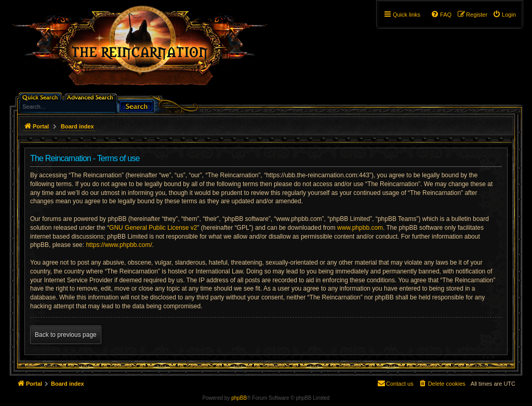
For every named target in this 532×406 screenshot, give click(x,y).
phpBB (239, 398)
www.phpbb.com (360, 228)
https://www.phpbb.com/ (119, 245)
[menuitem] (504, 15)
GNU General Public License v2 (153, 228)
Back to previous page (66, 335)
